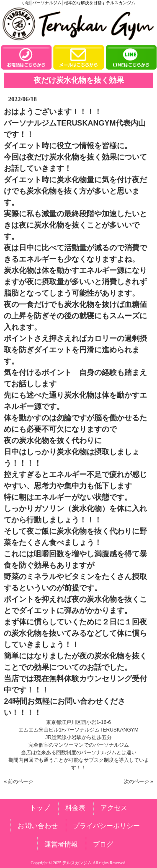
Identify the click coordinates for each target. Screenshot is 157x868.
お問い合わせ (38, 826)
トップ (40, 808)
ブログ (103, 844)
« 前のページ (18, 781)
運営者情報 (61, 844)
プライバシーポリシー (106, 826)
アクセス (114, 808)
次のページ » (139, 781)
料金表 (75, 808)
